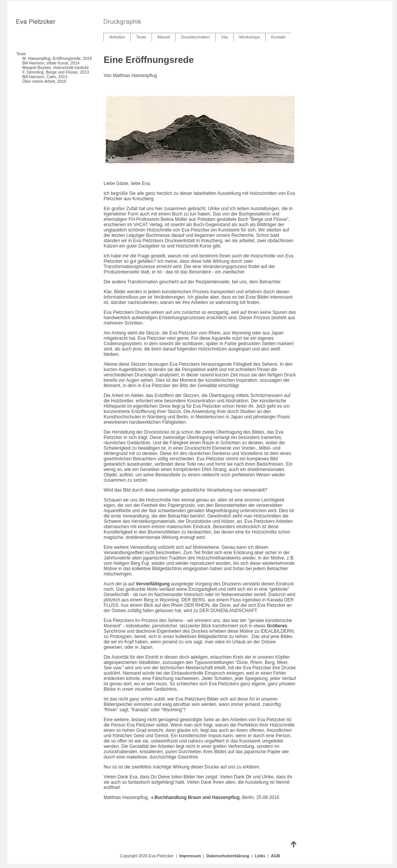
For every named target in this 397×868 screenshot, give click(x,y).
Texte (21, 54)
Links (260, 856)
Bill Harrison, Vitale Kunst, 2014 (51, 63)
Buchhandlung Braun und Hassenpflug (195, 797)
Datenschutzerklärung (228, 856)
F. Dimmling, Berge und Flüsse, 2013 (56, 72)
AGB (276, 856)
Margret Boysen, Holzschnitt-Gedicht (55, 68)
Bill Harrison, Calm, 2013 (45, 77)
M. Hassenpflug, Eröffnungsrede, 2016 (57, 58)
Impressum (190, 856)
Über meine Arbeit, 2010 (44, 81)
